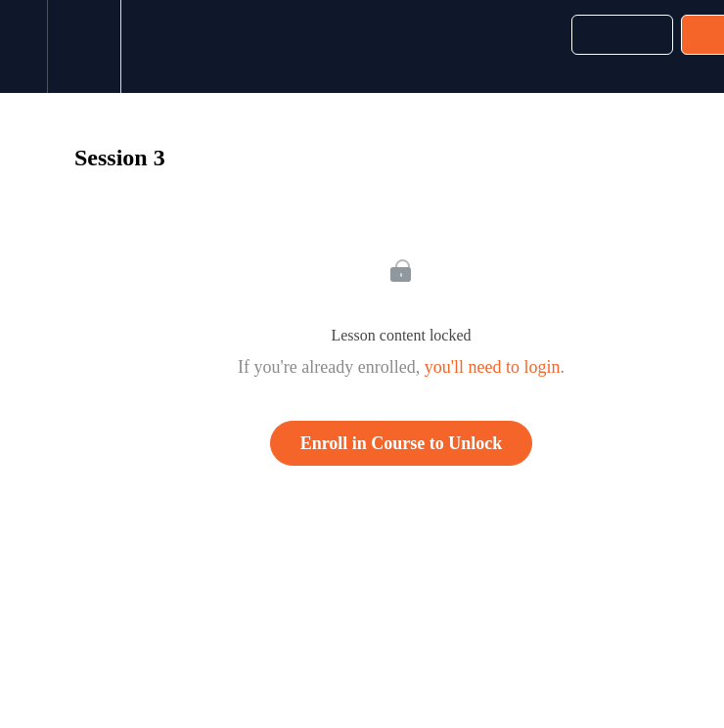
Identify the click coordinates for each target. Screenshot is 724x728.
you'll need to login (493, 367)
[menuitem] (84, 46)
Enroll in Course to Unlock (402, 443)
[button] (23, 46)
